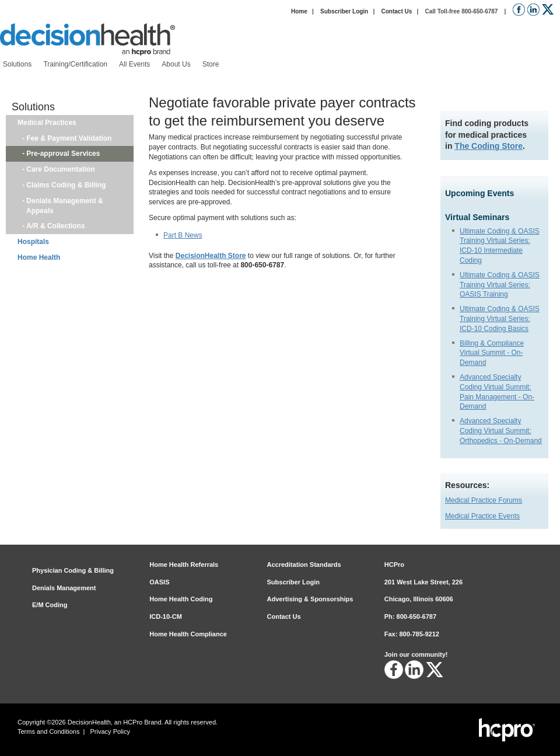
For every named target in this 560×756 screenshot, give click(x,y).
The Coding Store (489, 146)
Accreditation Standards (304, 565)
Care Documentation (61, 169)
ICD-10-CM (166, 616)
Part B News (183, 235)
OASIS (159, 582)
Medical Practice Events (482, 516)
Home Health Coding (181, 599)
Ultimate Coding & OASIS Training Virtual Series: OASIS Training (500, 285)
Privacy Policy (110, 731)
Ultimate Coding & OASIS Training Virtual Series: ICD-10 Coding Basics (500, 319)
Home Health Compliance (188, 634)
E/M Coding (50, 605)
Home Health (39, 257)
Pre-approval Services (63, 154)
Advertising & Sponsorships (310, 599)
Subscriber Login (344, 11)
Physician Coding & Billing (73, 570)
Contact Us (396, 11)
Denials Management (64, 588)
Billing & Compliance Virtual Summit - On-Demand (492, 353)
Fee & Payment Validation (69, 138)
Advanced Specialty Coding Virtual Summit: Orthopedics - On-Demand (501, 431)
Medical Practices (47, 123)
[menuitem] (17, 65)
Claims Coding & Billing (66, 185)
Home (299, 11)
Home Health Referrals (184, 565)
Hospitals (33, 242)
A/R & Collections (56, 226)
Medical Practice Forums (484, 500)
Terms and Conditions (48, 731)
